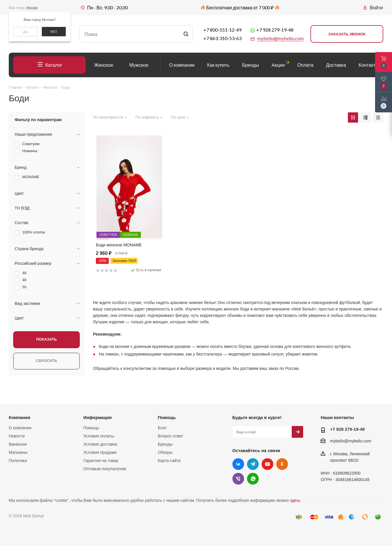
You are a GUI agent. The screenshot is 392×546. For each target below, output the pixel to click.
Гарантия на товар (101, 461)
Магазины (18, 452)
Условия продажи (100, 452)
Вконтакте (238, 464)
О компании (20, 428)
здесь (295, 500)
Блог (162, 428)
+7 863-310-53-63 (222, 38)
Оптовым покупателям (105, 469)
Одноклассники (282, 464)
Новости (17, 436)
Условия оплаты (99, 436)
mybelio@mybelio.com (351, 441)
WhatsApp (253, 479)
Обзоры (165, 452)
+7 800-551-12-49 (222, 30)
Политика (18, 461)
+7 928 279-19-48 (275, 30)
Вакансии (18, 444)
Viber (238, 479)
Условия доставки (100, 444)
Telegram (253, 464)
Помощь (91, 428)
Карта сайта (169, 461)
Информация (97, 417)
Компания (20, 417)
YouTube (267, 464)
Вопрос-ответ (171, 436)
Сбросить (46, 361)
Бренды (165, 444)
